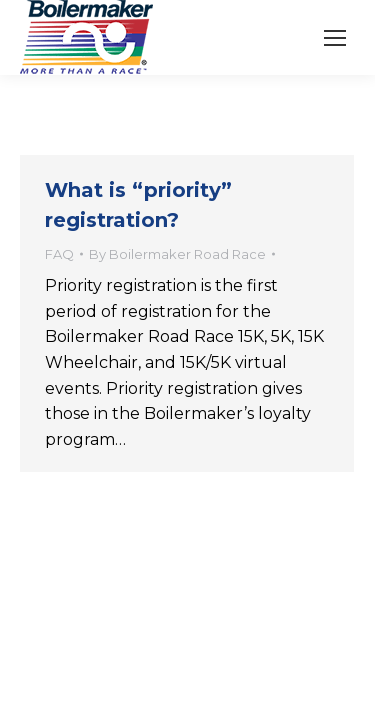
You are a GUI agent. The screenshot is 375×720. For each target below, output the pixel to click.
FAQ (59, 254)
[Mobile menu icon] (335, 38)
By (177, 254)
